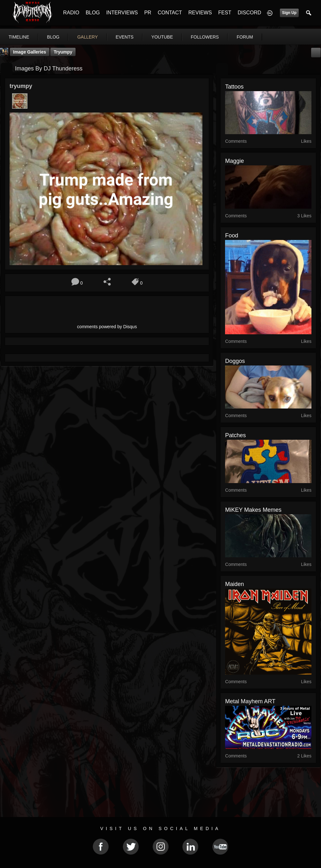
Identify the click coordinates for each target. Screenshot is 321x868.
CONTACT (170, 13)
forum (245, 37)
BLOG (93, 13)
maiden (234, 584)
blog (53, 37)
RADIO (71, 13)
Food (232, 235)
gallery (87, 37)
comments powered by (107, 327)
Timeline (19, 37)
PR (148, 13)
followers (205, 37)
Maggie (234, 161)
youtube (162, 37)
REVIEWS (200, 13)
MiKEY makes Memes (253, 510)
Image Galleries (30, 52)
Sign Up (289, 13)
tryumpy (63, 52)
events (125, 37)
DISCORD (249, 13)
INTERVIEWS (122, 13)
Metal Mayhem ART (250, 701)
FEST (225, 13)
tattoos (234, 87)
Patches (235, 435)
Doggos (235, 361)
